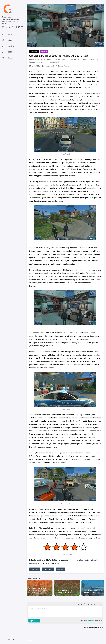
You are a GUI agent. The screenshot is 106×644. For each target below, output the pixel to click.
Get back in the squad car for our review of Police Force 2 (58, 56)
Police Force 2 (48, 569)
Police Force (35, 569)
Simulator (61, 569)
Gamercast (6, 17)
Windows (34, 51)
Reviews (44, 51)
